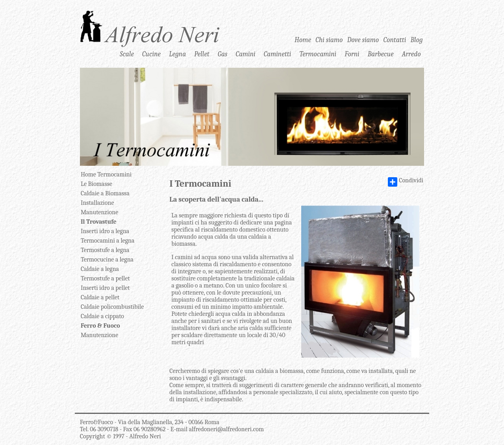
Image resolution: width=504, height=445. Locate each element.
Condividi (406, 182)
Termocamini (318, 54)
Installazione (97, 203)
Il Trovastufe (99, 222)
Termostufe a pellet (105, 278)
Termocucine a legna (107, 260)
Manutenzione (99, 212)
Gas (222, 54)
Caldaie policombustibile (112, 307)
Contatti (395, 40)
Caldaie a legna (100, 269)
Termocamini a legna (108, 241)
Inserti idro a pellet (105, 288)
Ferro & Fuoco (100, 326)
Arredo (411, 54)
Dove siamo (363, 40)
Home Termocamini (106, 174)
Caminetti (278, 54)
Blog (417, 40)
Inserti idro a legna (105, 231)
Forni (352, 54)
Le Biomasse (96, 184)
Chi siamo (329, 40)
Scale (127, 54)
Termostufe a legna (105, 250)
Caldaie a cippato (102, 316)
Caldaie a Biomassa (105, 193)
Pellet (202, 54)
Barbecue (381, 54)
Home (303, 40)
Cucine (151, 54)
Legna (177, 54)
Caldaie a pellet (100, 297)
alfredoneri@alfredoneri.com (226, 429)
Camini (245, 54)
